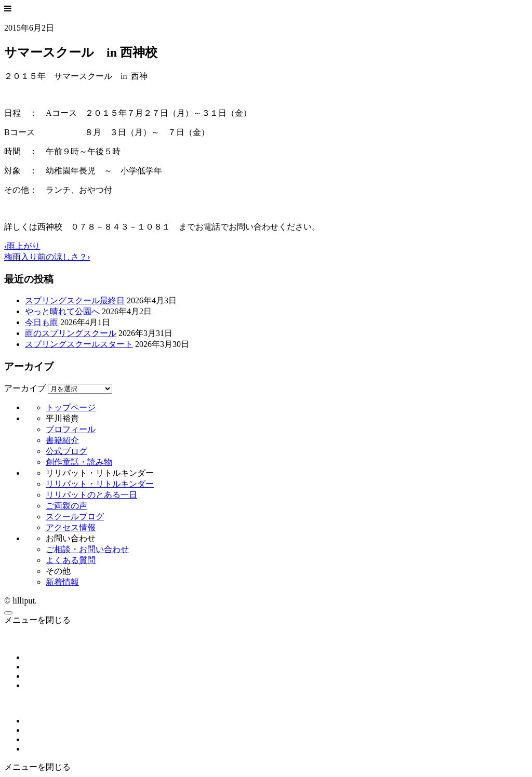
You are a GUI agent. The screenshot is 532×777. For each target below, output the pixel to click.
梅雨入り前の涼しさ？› (47, 257)
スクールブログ (75, 517)
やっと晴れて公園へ (62, 311)
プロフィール (71, 429)
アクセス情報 (71, 527)
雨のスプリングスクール (71, 333)
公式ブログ (66, 451)
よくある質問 (71, 560)
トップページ (71, 407)
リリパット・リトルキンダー (100, 484)
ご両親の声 (66, 506)
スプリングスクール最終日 (75, 300)
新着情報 (62, 582)
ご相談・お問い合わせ (87, 549)
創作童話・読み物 (79, 462)
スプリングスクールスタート (79, 344)
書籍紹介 (62, 440)
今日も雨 (42, 322)
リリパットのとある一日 (91, 495)
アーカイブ (25, 388)
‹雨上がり (22, 246)
